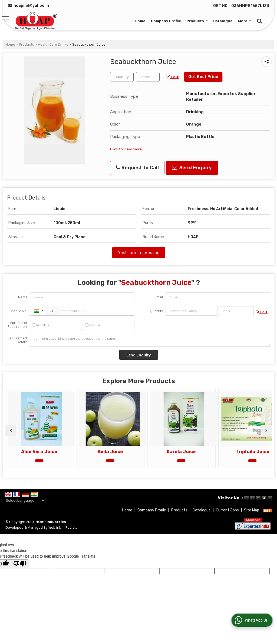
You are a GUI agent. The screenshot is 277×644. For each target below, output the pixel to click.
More (245, 21)
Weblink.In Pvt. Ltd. (63, 527)
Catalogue (223, 21)
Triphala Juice (239, 451)
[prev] (11, 431)
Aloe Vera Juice (38, 451)
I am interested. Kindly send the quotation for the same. (150, 340)
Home (140, 21)
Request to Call (137, 168)
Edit (172, 77)
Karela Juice (172, 451)
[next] (266, 431)
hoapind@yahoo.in (31, 6)
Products (197, 21)
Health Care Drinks (53, 44)
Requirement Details (17, 340)
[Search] (259, 20)
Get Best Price (203, 77)
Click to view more (126, 149)
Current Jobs (227, 510)
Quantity (156, 311)
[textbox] (148, 77)
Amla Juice (105, 451)
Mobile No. (19, 311)
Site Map (252, 510)
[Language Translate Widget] (25, 500)
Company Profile (166, 21)
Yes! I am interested (139, 252)
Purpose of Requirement (17, 325)
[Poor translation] (20, 564)
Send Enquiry (192, 168)
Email (159, 297)
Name (23, 297)
